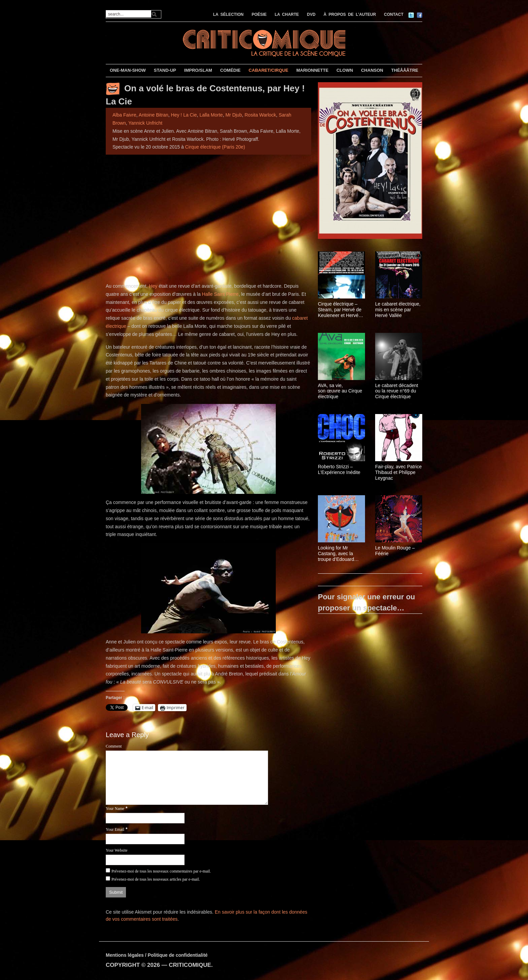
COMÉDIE (230, 70)
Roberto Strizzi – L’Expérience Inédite (339, 469)
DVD (311, 14)
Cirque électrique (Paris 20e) (215, 147)
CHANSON (372, 70)
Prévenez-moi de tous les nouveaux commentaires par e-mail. (161, 871)
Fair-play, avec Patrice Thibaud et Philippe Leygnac (398, 472)
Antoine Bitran (154, 115)
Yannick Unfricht (145, 123)
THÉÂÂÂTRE (405, 70)
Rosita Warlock (260, 115)
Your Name (115, 809)
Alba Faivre (124, 115)
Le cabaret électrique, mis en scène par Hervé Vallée (398, 310)
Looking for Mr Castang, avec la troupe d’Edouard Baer (336, 554)
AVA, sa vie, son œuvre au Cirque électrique (340, 391)
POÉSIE (259, 14)
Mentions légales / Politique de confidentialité (157, 955)
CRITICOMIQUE (190, 965)
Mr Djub (234, 115)
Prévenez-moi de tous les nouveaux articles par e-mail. (156, 879)
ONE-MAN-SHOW (128, 70)
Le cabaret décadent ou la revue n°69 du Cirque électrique (397, 391)
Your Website (117, 850)
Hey (153, 286)
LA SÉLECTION (228, 14)
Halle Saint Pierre (220, 294)
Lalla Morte (211, 115)
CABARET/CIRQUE (268, 70)
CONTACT (394, 14)
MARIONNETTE (312, 70)
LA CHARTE (287, 14)
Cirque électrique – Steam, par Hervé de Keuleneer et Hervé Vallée (340, 310)
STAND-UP (165, 70)
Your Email (115, 829)
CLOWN (345, 70)
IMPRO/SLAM (198, 70)
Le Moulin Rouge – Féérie (395, 551)
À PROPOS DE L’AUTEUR (350, 14)
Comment (114, 746)
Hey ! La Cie (184, 115)
